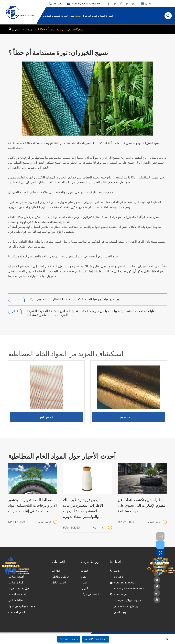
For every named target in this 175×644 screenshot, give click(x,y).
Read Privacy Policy (96, 639)
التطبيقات (56, 16)
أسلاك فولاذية (16, 583)
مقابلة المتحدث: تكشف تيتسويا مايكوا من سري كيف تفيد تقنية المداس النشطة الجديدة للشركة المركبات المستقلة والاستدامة (92, 313)
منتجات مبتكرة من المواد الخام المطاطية (22, 609)
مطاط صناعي (16, 600)
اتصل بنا (109, 16)
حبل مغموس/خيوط (19, 588)
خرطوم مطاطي (61, 577)
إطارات (56, 571)
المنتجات (47, 16)
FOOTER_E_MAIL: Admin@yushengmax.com (126, 586)
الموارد (101, 16)
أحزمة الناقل (59, 583)
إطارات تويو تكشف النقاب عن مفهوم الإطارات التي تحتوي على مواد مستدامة (142, 505)
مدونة (78, 16)
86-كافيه (56, 4)
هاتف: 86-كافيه (117, 574)
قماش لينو (46, 419)
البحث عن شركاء (89, 16)
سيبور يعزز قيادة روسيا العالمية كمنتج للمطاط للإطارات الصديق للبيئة (77, 299)
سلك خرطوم (129, 419)
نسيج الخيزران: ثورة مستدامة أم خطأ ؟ (61, 29)
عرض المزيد (48, 522)
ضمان (72, 16)
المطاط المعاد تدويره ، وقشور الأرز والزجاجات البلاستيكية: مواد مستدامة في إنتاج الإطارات (33, 505)
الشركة (65, 16)
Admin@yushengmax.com (85, 4)
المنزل (16, 29)
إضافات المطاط (17, 594)
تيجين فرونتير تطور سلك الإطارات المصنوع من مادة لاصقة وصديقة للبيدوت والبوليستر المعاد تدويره (83, 508)
